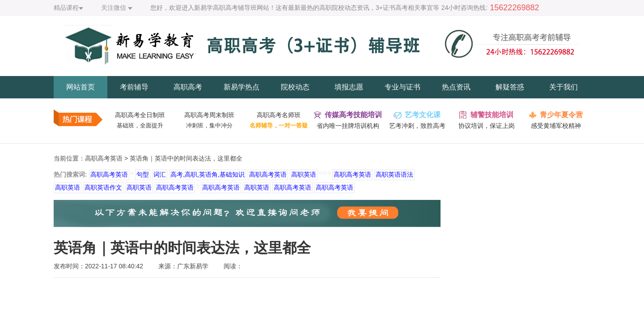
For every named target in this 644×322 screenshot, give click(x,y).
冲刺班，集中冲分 (209, 125)
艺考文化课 (423, 115)
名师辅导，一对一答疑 (279, 125)
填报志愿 (349, 87)
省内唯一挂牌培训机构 (348, 126)
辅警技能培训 (492, 115)
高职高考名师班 (279, 115)
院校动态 (295, 87)
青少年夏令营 (561, 115)
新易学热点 (241, 87)
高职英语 (304, 174)
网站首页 (80, 87)
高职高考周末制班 (209, 115)
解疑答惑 (510, 87)
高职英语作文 (103, 187)
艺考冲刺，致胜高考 (417, 126)
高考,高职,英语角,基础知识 (208, 174)
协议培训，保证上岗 (487, 126)
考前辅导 (134, 87)
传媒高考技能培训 (353, 115)
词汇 (160, 174)
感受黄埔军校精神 (556, 126)
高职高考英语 (104, 158)
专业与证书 (402, 87)
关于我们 (563, 87)
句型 (143, 174)
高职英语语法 (394, 174)
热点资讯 (456, 87)
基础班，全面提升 (140, 125)
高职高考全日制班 (140, 115)
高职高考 (188, 87)
